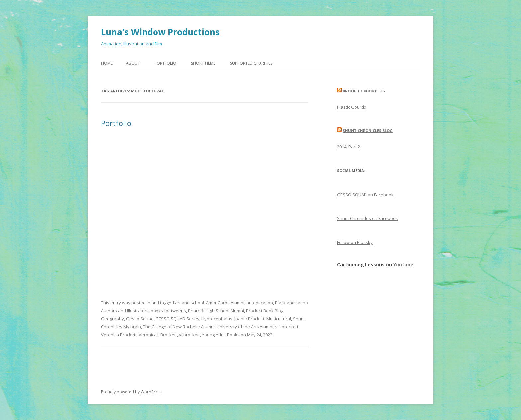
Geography (112, 319)
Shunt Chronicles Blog (368, 131)
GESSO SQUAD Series (177, 319)
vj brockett (190, 335)
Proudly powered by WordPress (131, 392)
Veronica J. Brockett (158, 335)
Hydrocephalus (217, 319)
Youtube (403, 264)
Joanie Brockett (249, 319)
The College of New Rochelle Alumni (179, 327)
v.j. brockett (287, 327)
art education (260, 303)
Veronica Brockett (119, 335)
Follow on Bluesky (355, 242)
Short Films (203, 63)
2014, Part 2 (348, 147)
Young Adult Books (221, 335)
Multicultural (279, 319)
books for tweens (168, 311)
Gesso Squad (140, 319)
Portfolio (165, 63)
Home (107, 63)
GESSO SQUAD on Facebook (365, 195)
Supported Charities (251, 63)
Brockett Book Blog (265, 311)
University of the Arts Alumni (245, 327)
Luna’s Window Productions (160, 32)
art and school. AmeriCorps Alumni (210, 303)
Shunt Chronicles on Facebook (367, 218)
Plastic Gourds (352, 107)
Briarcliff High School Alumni (216, 311)
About (133, 63)
